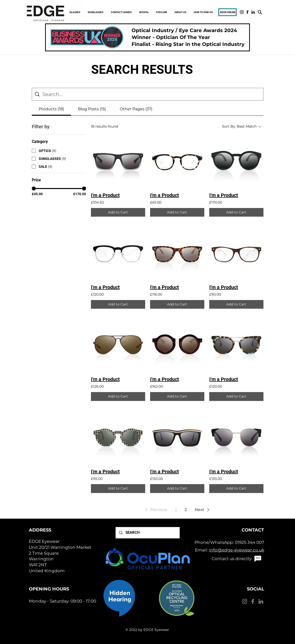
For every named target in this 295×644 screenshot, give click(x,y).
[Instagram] (242, 12)
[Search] (260, 12)
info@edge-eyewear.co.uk (237, 550)
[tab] (51, 109)
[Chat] (258, 559)
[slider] (34, 189)
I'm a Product (105, 195)
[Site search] (151, 94)
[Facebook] (247, 12)
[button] (155, 510)
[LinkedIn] (253, 12)
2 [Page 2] (186, 510)
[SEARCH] (147, 533)
